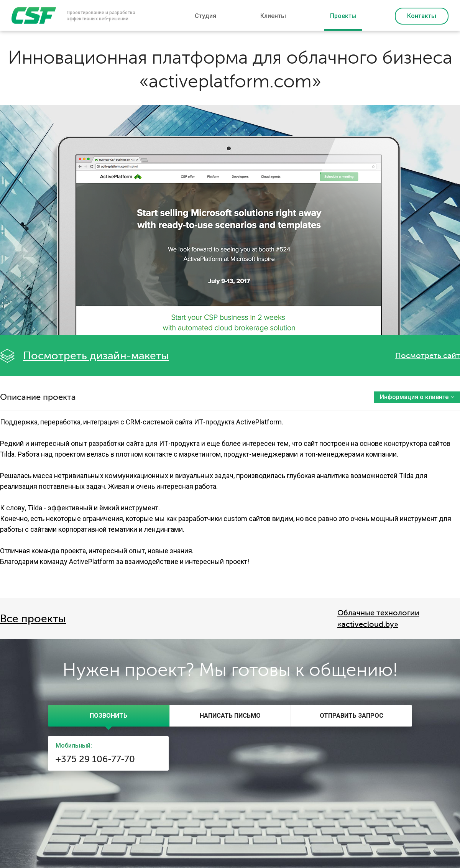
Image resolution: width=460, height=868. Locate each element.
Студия (205, 16)
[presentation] (109, 716)
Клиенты (273, 16)
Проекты (343, 16)
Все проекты (33, 619)
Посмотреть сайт (428, 356)
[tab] (109, 716)
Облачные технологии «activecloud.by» (378, 619)
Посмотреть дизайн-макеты (96, 356)
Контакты (422, 16)
